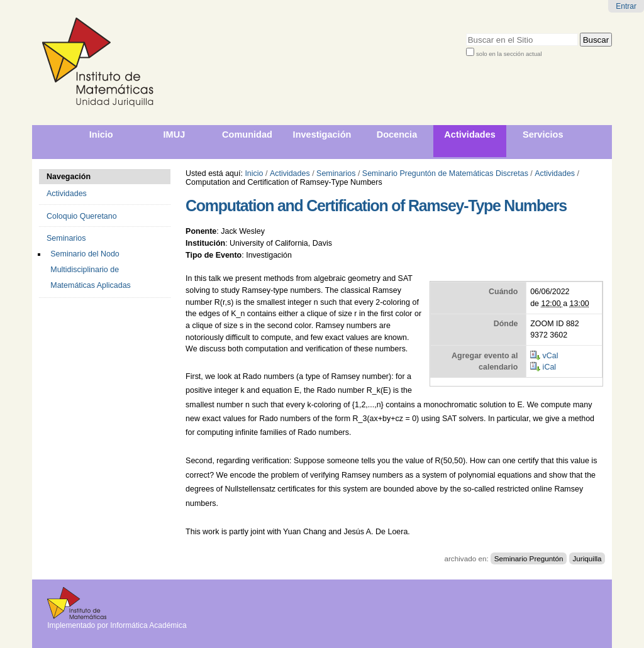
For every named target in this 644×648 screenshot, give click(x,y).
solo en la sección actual (509, 54)
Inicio (254, 173)
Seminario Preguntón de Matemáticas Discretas (445, 173)
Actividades (290, 173)
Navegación (69, 177)
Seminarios (336, 173)
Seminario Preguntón (529, 558)
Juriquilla (587, 558)
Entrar (626, 6)
